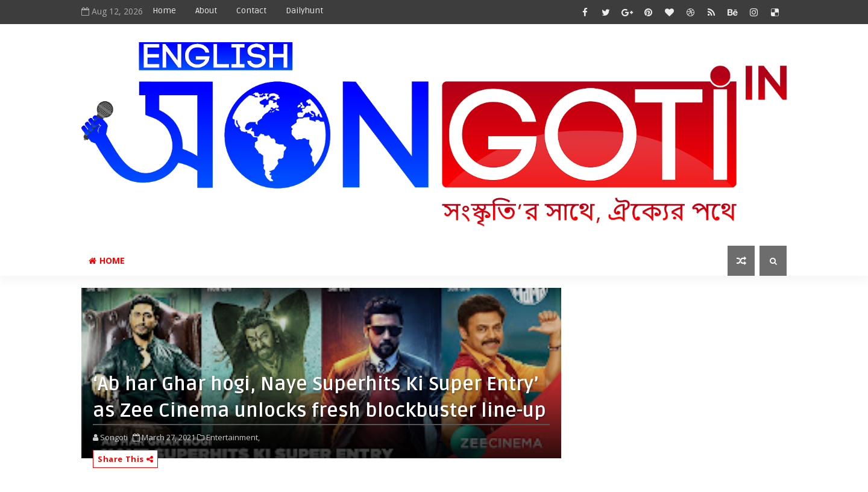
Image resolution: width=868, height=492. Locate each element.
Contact (251, 11)
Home (164, 11)
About (206, 11)
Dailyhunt (304, 11)
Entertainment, (233, 437)
